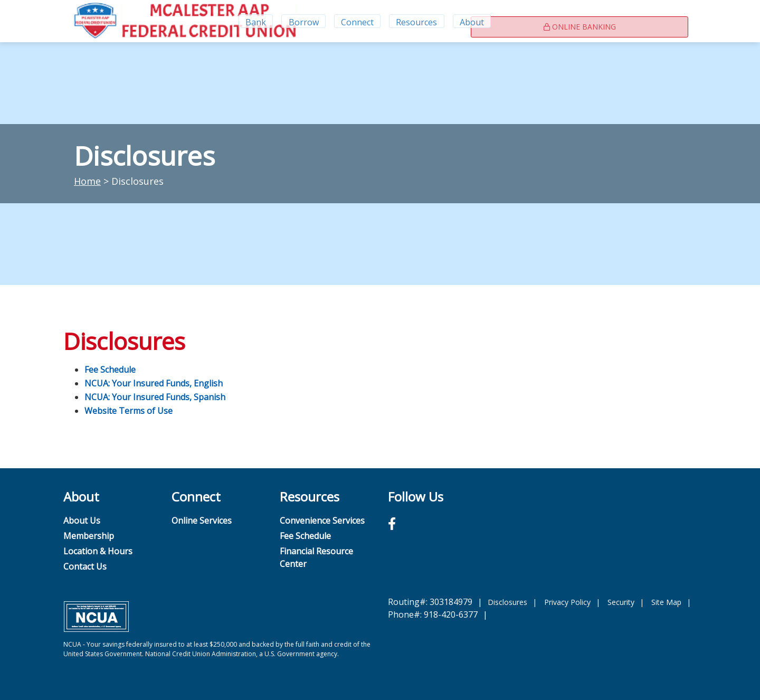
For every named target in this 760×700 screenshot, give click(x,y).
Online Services (202, 521)
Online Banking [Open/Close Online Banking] (635, 21)
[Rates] (573, 21)
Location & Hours (98, 551)
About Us (82, 521)
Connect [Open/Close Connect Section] (357, 21)
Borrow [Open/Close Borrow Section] (303, 21)
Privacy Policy (567, 602)
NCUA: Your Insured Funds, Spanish (155, 397)
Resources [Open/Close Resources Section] (417, 21)
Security (621, 602)
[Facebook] (392, 523)
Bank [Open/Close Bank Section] (255, 21)
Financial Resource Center (316, 557)
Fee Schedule (110, 370)
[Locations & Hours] (528, 21)
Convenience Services (322, 521)
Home (87, 181)
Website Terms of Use (129, 411)
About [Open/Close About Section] (473, 21)
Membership (89, 536)
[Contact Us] (550, 21)
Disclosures (507, 602)
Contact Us (85, 566)
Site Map (666, 602)
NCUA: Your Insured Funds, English (154, 383)
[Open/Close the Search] (505, 21)
